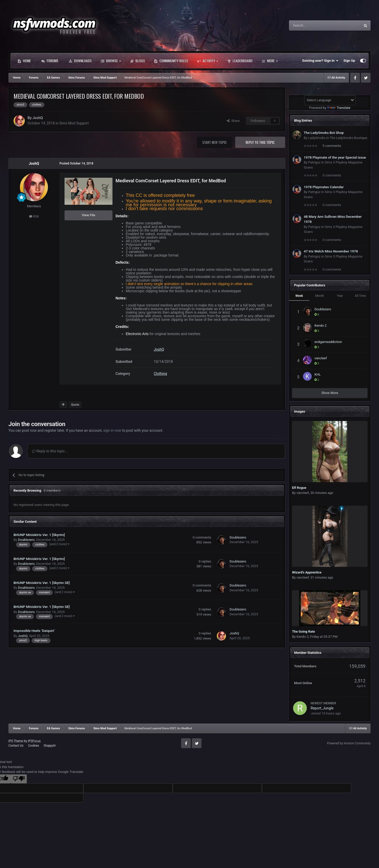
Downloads (80, 61)
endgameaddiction (328, 342)
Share (233, 121)
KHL (318, 374)
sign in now (112, 430)
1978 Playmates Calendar (324, 187)
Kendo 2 (320, 325)
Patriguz (314, 162)
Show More (330, 393)
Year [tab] (340, 296)
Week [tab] (299, 296)
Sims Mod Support (74, 123)
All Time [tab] (360, 296)
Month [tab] (320, 296)
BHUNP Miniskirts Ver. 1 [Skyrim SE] (42, 583)
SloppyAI (50, 746)
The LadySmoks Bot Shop (324, 133)
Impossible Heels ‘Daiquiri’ (34, 631)
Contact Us (16, 746)
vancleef (321, 358)
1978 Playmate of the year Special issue (335, 157)
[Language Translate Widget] (330, 100)
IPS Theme (16, 741)
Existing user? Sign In (320, 61)
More (270, 61)
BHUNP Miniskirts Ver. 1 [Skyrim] (39, 535)
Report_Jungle (322, 708)
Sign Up (349, 61)
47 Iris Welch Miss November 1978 (331, 251)
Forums (50, 61)
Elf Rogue (299, 488)
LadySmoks (317, 138)
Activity (208, 61)
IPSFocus (34, 741)
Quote (75, 405)
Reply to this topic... (50, 451)
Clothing (160, 374)
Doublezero (26, 540)
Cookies (34, 746)
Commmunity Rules (171, 61)
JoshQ (37, 118)
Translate (339, 108)
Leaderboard (240, 61)
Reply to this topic (260, 142)
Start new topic (214, 142)
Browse (111, 61)
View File (89, 215)
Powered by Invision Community (349, 743)
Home (24, 61)
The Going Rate (304, 631)
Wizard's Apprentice (307, 572)
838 (34, 216)
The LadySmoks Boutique (348, 138)
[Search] (313, 25)
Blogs (137, 61)
